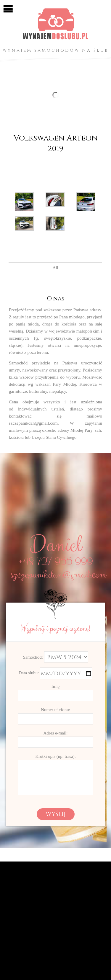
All (55, 268)
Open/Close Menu (8, 8)
